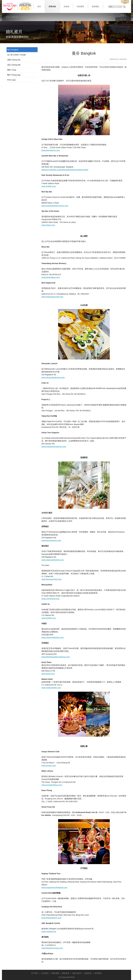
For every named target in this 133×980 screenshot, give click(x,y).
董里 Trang (12, 70)
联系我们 (98, 973)
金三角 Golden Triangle (17, 55)
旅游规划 (95, 6)
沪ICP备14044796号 (66, 977)
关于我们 (35, 973)
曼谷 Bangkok (13, 50)
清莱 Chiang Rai (14, 60)
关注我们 (45, 973)
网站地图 (55, 973)
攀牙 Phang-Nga (14, 75)
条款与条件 (77, 973)
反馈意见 (88, 973)
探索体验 (52, 6)
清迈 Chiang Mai (14, 65)
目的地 (66, 6)
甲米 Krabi (11, 80)
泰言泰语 (109, 17)
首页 (39, 6)
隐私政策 (66, 973)
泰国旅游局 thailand (17, 6)
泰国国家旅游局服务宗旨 (91, 17)
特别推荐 (80, 6)
